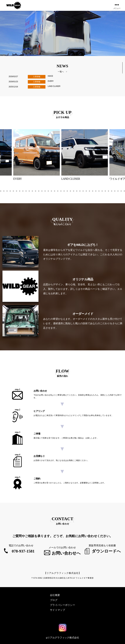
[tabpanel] (88, 155)
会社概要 (55, 594)
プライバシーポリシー (62, 604)
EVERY (51, 81)
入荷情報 (37, 77)
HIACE (50, 76)
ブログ (54, 599)
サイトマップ (57, 609)
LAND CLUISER (54, 86)
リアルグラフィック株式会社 (63, 637)
